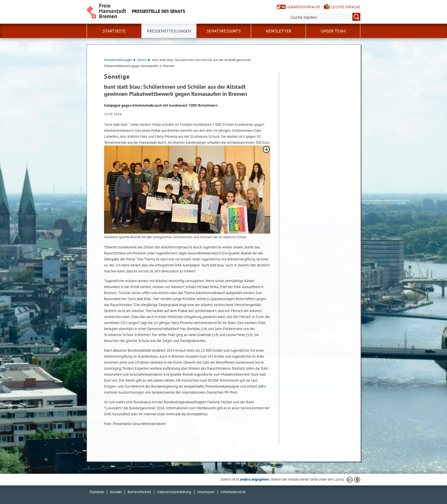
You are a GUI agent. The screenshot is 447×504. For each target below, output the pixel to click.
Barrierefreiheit (139, 492)
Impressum (206, 492)
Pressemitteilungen (120, 60)
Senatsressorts (224, 31)
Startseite (114, 31)
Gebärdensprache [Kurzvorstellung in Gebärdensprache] (304, 7)
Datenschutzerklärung (174, 492)
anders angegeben (255, 479)
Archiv (144, 60)
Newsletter (279, 31)
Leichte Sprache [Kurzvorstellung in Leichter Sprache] (346, 7)
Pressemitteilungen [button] (169, 31)
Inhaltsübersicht (233, 492)
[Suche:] (325, 17)
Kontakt (116, 492)
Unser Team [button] (333, 31)
